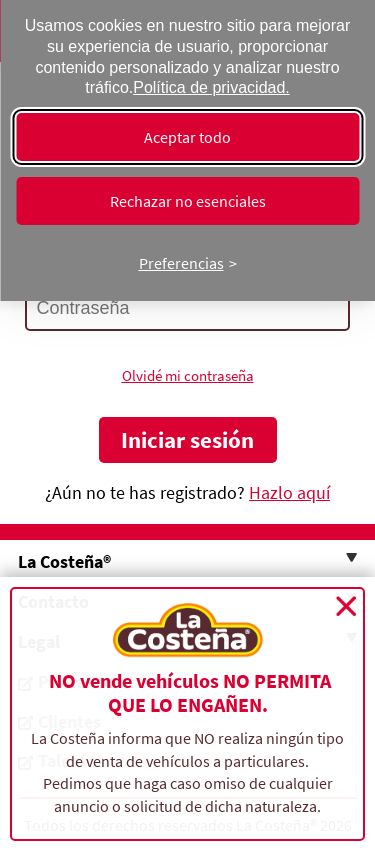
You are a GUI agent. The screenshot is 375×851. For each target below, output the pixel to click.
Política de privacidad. (211, 87)
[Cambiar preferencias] (188, 263)
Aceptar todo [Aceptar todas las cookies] (187, 137)
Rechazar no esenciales (188, 201)
